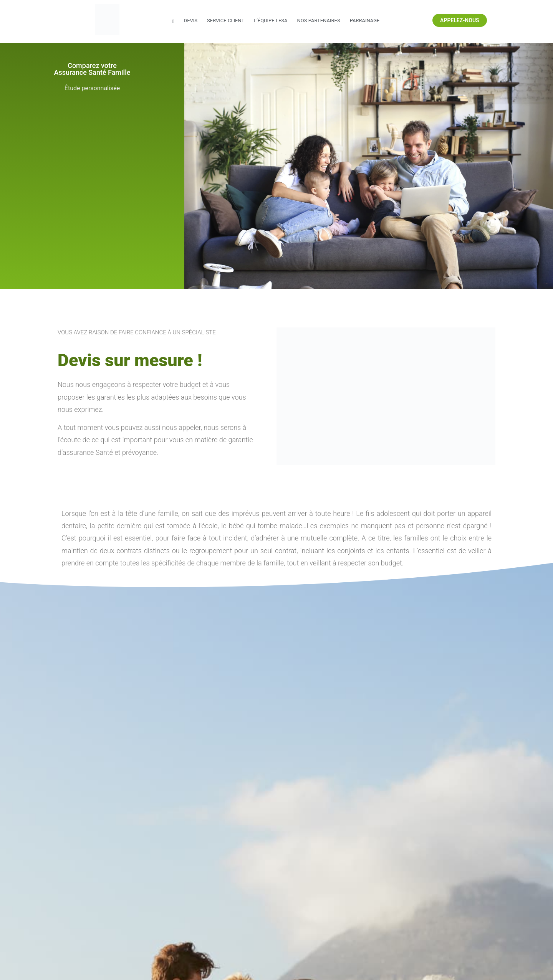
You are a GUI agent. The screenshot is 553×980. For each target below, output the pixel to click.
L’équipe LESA (271, 21)
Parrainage (365, 21)
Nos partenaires (318, 21)
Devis (191, 21)
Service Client (226, 21)
